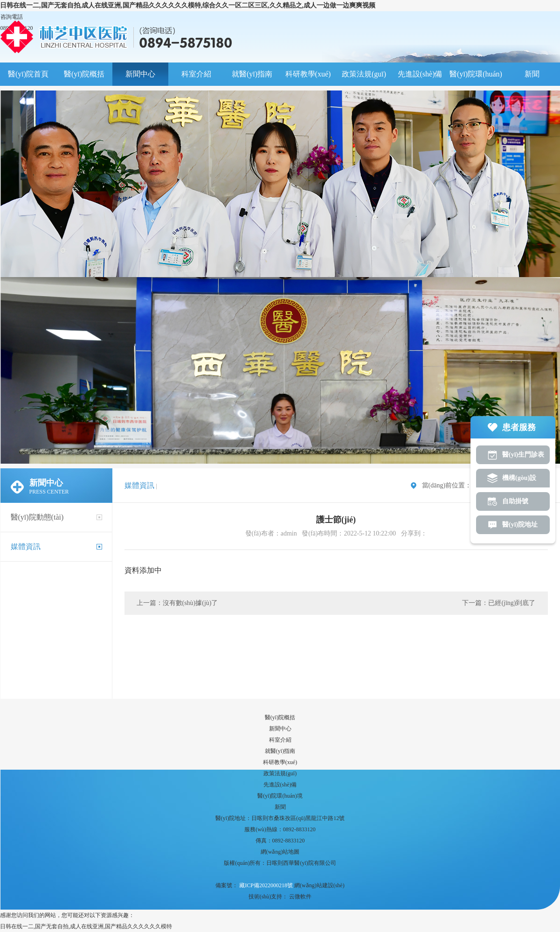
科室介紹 (196, 74)
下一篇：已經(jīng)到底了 (499, 603)
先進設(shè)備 (420, 74)
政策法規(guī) (364, 74)
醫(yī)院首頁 (28, 74)
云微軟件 (300, 897)
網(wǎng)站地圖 (280, 852)
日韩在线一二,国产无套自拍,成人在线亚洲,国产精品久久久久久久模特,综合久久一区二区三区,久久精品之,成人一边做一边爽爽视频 (188, 5)
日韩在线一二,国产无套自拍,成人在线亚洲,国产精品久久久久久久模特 (86, 926)
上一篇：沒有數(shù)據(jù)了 (177, 603)
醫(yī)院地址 (520, 525)
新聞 (532, 74)
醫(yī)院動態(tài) (37, 517)
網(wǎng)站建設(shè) (319, 885)
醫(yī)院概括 (84, 74)
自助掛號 (515, 501)
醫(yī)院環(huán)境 (476, 78)
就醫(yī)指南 (252, 74)
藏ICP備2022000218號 (265, 885)
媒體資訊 (26, 546)
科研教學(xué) (308, 74)
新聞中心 (140, 74)
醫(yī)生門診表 (523, 455)
